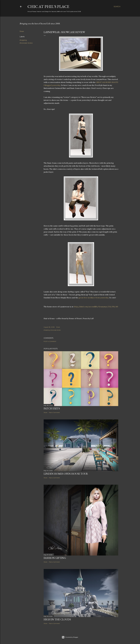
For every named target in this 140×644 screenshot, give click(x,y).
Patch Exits (52, 408)
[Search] (117, 7)
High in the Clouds (57, 619)
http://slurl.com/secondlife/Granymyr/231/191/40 (96, 307)
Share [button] (22, 31)
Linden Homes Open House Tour (66, 474)
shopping (23, 40)
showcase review (26, 43)
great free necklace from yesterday (94, 298)
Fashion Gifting (55, 558)
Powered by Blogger (70, 637)
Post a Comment (50, 341)
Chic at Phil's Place (48, 7)
